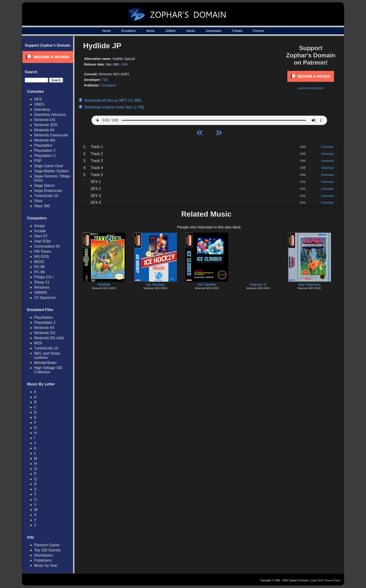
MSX (38, 343)
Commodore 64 (47, 246)
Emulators (128, 31)
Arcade (40, 231)
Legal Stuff (316, 580)
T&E (105, 80)
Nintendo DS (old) (49, 338)
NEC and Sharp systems (47, 355)
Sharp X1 (42, 282)
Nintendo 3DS (46, 125)
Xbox (38, 201)
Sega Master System (51, 171)
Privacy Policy (333, 580)
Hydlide (104, 285)
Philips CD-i (44, 277)
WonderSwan (45, 363)
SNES (39, 104)
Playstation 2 (45, 150)
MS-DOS (42, 257)
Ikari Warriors (310, 285)
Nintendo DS (45, 120)
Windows (42, 287)
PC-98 (39, 272)
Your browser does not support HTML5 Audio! (209, 119)
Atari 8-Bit (42, 241)
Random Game (47, 545)
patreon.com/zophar (311, 88)
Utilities (171, 31)
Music (151, 31)
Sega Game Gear (49, 166)
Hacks (191, 31)
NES (38, 99)
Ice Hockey (155, 285)
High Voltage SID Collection (48, 370)
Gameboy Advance (50, 115)
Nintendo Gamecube (51, 135)
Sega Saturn (44, 185)
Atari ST (41, 236)
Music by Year (46, 566)
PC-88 (39, 267)
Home (106, 31)
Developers (44, 555)
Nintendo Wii (45, 140)
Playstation (43, 145)
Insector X (258, 285)
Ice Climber (207, 285)
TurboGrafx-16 (46, 196)
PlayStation (44, 317)
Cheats (237, 31)
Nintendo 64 (44, 130)
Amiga (39, 226)
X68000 (40, 292)
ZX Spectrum (45, 298)
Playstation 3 (45, 156)
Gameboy (42, 109)
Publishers (43, 560)
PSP (38, 161)
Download (327, 147)
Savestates (214, 31)
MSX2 (39, 262)
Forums (258, 31)
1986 (124, 64)
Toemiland (108, 85)
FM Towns (43, 251)
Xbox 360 (42, 206)
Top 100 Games (47, 550)
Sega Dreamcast (48, 191)
